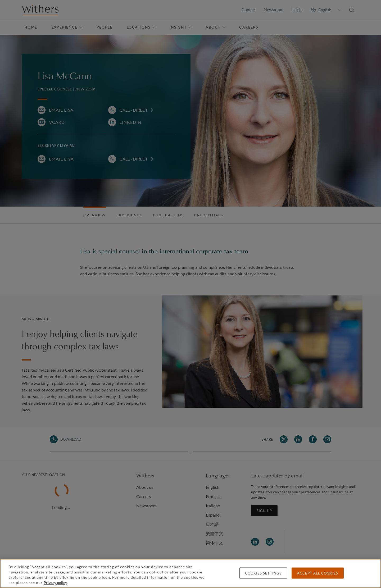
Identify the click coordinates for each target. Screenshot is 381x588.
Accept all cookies (318, 573)
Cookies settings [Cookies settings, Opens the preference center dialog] (263, 573)
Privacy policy (55, 583)
